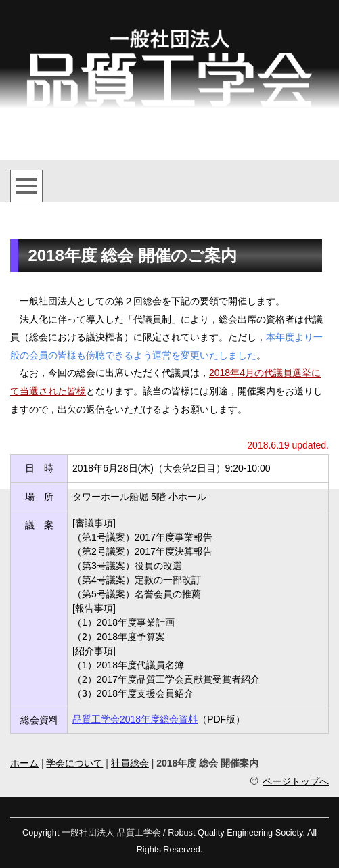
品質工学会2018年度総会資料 (135, 719)
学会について (74, 763)
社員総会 (130, 763)
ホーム (24, 763)
